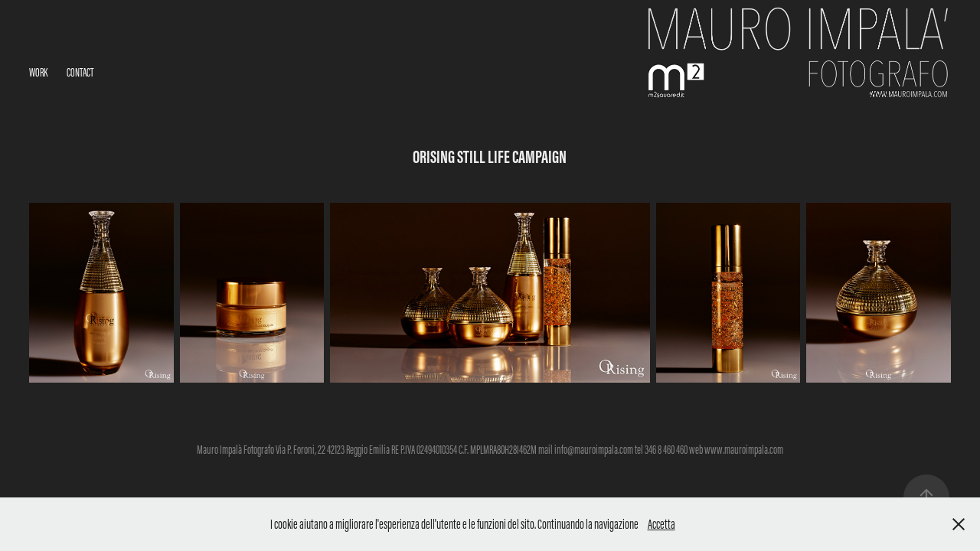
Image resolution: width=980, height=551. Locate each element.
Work (38, 72)
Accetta (661, 524)
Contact (80, 72)
